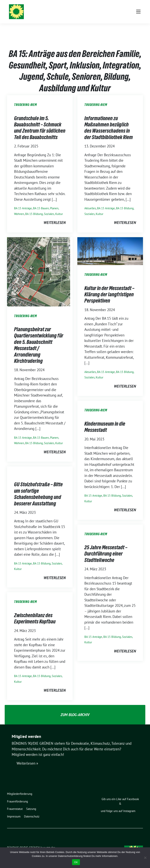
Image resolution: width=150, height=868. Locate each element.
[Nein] (145, 858)
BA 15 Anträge (23, 202)
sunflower (37, 846)
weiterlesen (55, 217)
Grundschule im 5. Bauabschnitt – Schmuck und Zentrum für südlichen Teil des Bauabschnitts (40, 122)
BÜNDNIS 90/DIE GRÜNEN (63, 8)
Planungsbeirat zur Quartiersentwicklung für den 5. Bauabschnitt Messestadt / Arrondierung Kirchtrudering (39, 339)
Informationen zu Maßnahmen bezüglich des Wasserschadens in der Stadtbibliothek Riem (109, 122)
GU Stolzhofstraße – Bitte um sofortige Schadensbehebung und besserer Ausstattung (38, 488)
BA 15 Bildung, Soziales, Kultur (44, 208)
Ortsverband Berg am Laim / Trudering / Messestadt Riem (91, 14)
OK (76, 862)
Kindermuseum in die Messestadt (105, 421)
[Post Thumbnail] (39, 265)
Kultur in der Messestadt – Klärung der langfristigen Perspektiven (109, 288)
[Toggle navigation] (138, 28)
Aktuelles (90, 202)
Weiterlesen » (27, 757)
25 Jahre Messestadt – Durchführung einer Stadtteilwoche (106, 548)
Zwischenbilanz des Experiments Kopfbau (35, 612)
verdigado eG (75, 846)
